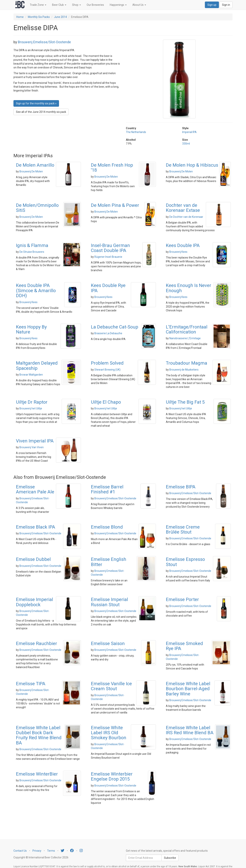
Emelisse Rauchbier (37, 644)
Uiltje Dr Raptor (32, 402)
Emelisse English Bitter (109, 562)
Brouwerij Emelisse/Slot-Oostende (44, 42)
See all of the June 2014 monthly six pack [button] (41, 112)
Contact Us (20, 851)
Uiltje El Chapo (106, 402)
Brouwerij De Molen (31, 171)
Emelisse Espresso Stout (185, 562)
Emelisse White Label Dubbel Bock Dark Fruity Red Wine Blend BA (39, 735)
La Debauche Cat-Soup (115, 327)
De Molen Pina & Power (115, 205)
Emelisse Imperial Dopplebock (34, 602)
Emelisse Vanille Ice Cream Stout (111, 686)
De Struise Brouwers (32, 252)
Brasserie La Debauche (108, 333)
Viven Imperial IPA (35, 441)
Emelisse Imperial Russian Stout (109, 602)
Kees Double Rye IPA (108, 288)
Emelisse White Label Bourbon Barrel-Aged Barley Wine (188, 689)
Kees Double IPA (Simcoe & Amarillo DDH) (36, 291)
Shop (76, 5)
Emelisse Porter (182, 599)
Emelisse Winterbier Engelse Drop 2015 (112, 777)
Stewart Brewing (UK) (107, 370)
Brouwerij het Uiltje (31, 408)
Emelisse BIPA (181, 487)
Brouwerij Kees (178, 252)
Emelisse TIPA (31, 684)
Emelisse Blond (107, 527)
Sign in (226, 5)
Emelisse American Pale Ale (35, 489)
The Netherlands (136, 132)
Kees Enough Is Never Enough (189, 288)
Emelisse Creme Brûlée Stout (183, 530)
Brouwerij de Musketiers (184, 370)
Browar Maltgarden (31, 375)
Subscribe (170, 858)
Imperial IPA (189, 132)
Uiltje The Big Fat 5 (185, 402)
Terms (51, 851)
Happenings (118, 5)
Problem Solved (107, 363)
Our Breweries (95, 5)
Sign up (212, 5)
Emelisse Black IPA (36, 527)
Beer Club (59, 5)
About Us (139, 5)
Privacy (37, 851)
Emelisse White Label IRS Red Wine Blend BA (190, 730)
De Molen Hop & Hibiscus (192, 165)
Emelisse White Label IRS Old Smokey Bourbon (109, 733)
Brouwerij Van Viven (32, 447)
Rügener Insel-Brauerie (108, 257)
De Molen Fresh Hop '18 (112, 168)
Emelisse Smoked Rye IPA (184, 646)
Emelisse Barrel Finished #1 (107, 489)
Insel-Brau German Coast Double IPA (110, 248)
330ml (186, 144)
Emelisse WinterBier (37, 774)
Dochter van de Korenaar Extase (183, 208)
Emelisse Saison (108, 644)
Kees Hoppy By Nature (31, 329)
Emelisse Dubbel (33, 559)
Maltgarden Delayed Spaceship (37, 366)
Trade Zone (38, 5)
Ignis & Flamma (32, 245)
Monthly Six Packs (39, 17)
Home (20, 17)
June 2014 (60, 17)
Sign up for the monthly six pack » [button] (36, 103)
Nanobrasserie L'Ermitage (185, 338)
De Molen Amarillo (35, 165)
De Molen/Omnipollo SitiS (37, 208)
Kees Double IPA (183, 245)
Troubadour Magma (187, 363)
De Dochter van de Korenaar (186, 217)
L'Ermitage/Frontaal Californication (187, 329)
